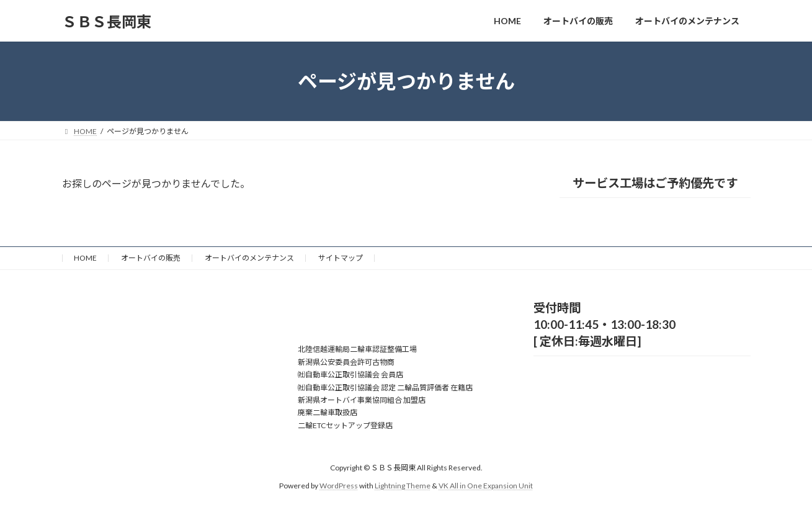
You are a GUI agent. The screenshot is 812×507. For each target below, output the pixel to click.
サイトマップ (341, 258)
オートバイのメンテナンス (249, 258)
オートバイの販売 (151, 258)
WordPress (339, 486)
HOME (85, 258)
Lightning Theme (403, 486)
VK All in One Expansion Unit (486, 486)
